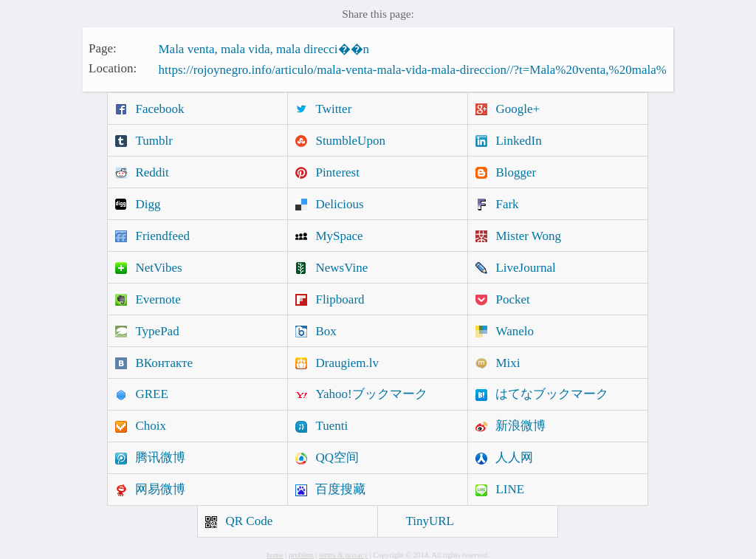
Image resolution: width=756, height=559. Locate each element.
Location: (113, 68)
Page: (103, 48)
